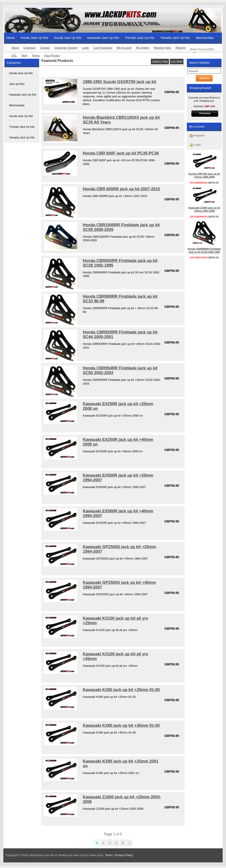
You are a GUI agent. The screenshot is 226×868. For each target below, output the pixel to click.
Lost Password (103, 48)
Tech (24, 56)
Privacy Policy (124, 855)
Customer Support (66, 48)
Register (197, 136)
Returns (180, 48)
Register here (163, 48)
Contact (45, 48)
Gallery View (160, 62)
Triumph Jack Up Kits (140, 38)
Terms (36, 56)
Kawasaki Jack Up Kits (103, 38)
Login (85, 48)
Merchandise (205, 38)
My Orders (143, 48)
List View (177, 62)
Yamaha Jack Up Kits (175, 38)
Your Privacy (52, 56)
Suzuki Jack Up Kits (68, 38)
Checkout (29, 48)
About (15, 48)
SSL (14, 56)
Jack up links (17, 84)
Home (10, 38)
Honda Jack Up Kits (34, 38)
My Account (124, 48)
